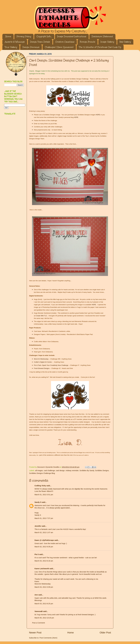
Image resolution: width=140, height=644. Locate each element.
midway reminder (72, 471)
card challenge (49, 471)
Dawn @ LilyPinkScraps (44, 540)
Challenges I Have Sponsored (59, 47)
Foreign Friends (87, 42)
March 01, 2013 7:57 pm (44, 518)
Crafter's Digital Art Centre (43, 362)
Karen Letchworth (42, 569)
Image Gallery (107, 42)
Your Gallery (11, 47)
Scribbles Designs (102, 471)
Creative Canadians (65, 42)
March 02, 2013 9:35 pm (44, 547)
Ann (36, 595)
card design (60, 471)
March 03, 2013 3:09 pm (44, 587)
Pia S (37, 554)
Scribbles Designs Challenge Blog (42, 473)
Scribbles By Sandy (87, 471)
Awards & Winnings (15, 42)
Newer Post (35, 633)
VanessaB (39, 611)
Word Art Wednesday (41, 359)
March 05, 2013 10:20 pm (44, 618)
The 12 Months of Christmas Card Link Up (100, 47)
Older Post (105, 633)
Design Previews (31, 47)
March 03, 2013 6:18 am (44, 561)
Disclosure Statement (102, 36)
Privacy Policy (24, 36)
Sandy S (38, 502)
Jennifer (38, 526)
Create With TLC (41, 316)
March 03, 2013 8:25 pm (44, 604)
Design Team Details (40, 42)
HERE (98, 115)
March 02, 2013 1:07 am (44, 532)
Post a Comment (38, 623)
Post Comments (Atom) (48, 638)
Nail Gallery (125, 42)
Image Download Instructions (72, 36)
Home (8, 36)
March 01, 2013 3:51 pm (44, 495)
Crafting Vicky (40, 486)
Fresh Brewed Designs (42, 368)
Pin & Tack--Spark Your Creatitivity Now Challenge (51, 365)
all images (39, 471)
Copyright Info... (44, 36)
